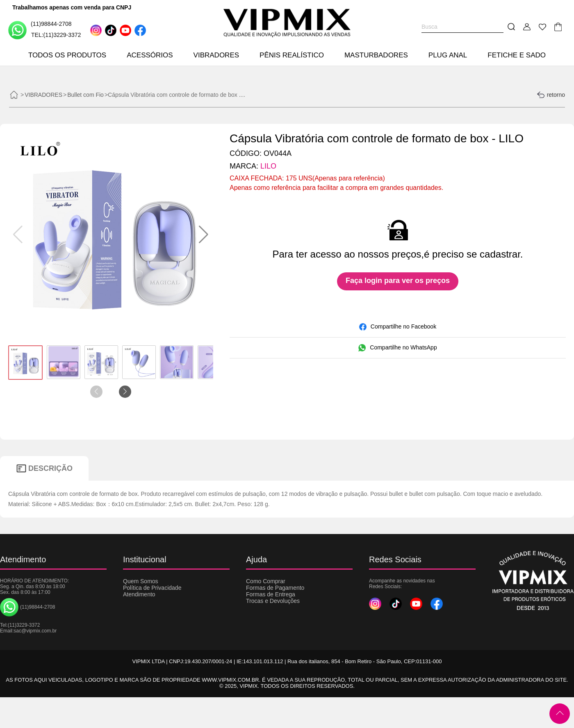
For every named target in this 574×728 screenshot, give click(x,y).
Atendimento (139, 594)
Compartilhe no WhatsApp (397, 348)
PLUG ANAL (448, 55)
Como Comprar (266, 581)
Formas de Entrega (271, 594)
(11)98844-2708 (40, 30)
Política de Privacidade (152, 588)
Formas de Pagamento (275, 588)
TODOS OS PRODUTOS (67, 55)
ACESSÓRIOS (150, 55)
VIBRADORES (216, 55)
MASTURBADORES (376, 55)
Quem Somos (141, 581)
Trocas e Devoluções (273, 601)
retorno (551, 95)
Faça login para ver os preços (398, 281)
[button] (204, 235)
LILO (268, 166)
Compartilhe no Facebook (398, 327)
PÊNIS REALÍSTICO (292, 55)
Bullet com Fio (85, 95)
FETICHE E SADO (517, 55)
